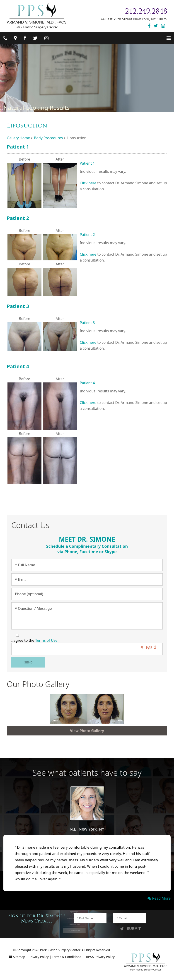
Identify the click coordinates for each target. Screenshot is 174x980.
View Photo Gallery (87, 731)
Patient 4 (18, 366)
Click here (88, 183)
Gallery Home (18, 138)
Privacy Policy (39, 957)
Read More (159, 898)
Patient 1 (18, 147)
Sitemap (19, 957)
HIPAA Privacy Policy (100, 957)
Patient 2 (18, 218)
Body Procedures (48, 138)
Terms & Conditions (67, 957)
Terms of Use (46, 640)
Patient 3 (18, 306)
